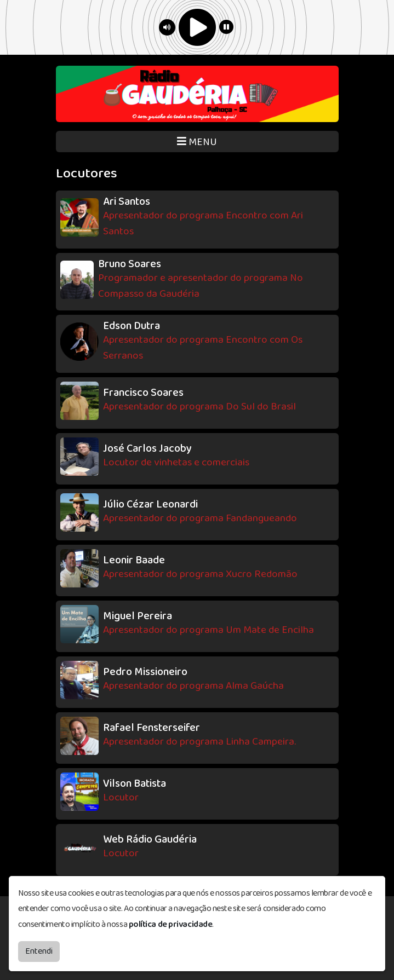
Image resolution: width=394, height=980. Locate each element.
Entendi (39, 951)
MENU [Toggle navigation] (197, 142)
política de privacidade (171, 924)
